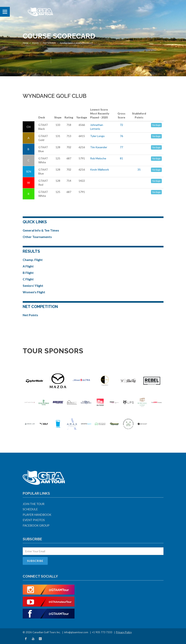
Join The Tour (34, 504)
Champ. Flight (33, 260)
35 (139, 169)
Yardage (156, 125)
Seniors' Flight (33, 286)
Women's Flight (34, 292)
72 (121, 125)
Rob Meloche (98, 158)
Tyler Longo (97, 136)
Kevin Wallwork (100, 169)
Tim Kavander (99, 147)
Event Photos (34, 520)
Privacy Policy (124, 632)
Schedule (30, 509)
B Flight (28, 273)
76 (121, 136)
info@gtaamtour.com (76, 632)
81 (121, 158)
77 (121, 147)
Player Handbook (37, 515)
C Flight (28, 279)
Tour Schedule (49, 43)
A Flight (28, 266)
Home (26, 43)
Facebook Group (36, 525)
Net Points (30, 315)
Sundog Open (66, 43)
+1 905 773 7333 (102, 632)
